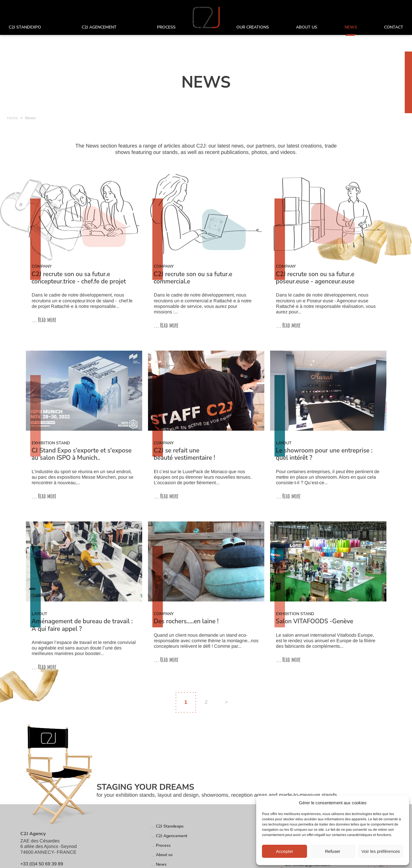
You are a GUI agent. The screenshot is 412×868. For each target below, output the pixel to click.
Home (13, 118)
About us (307, 27)
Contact (394, 27)
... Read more (44, 320)
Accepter (285, 851)
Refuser (333, 851)
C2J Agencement (99, 27)
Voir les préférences (381, 851)
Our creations (253, 27)
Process (166, 27)
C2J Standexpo (25, 27)
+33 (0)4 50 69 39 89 (42, 864)
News (351, 27)
